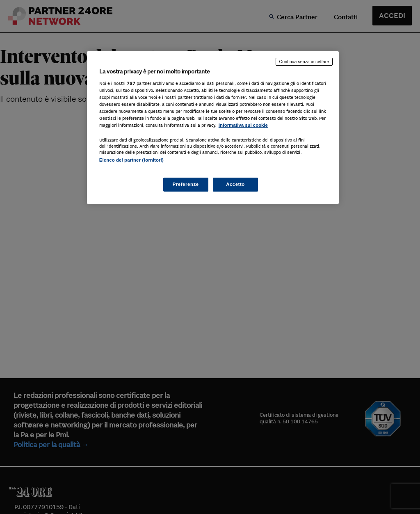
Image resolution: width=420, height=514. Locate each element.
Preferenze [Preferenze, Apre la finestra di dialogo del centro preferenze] (186, 184)
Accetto (235, 184)
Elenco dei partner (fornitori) (131, 160)
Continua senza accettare (304, 62)
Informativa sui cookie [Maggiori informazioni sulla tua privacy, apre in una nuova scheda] (243, 125)
